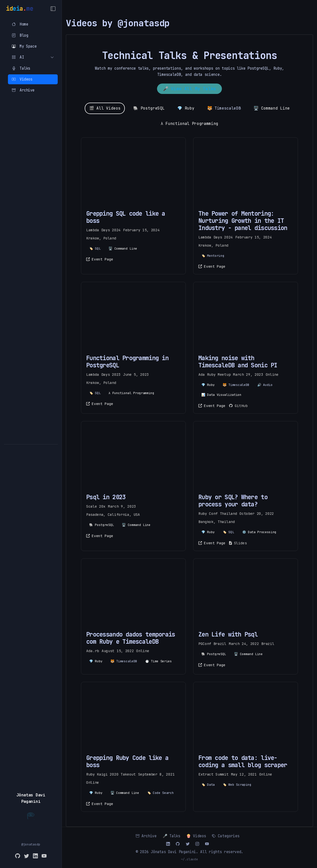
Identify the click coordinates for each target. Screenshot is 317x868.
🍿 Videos (196, 836)
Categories (226, 836)
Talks (21, 68)
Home (20, 24)
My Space (24, 46)
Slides (238, 543)
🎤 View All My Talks (189, 89)
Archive (23, 90)
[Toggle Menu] (53, 9)
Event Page (100, 259)
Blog (20, 35)
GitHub (238, 406)
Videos (22, 79)
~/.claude (190, 859)
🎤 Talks (172, 836)
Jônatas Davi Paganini (173, 852)
